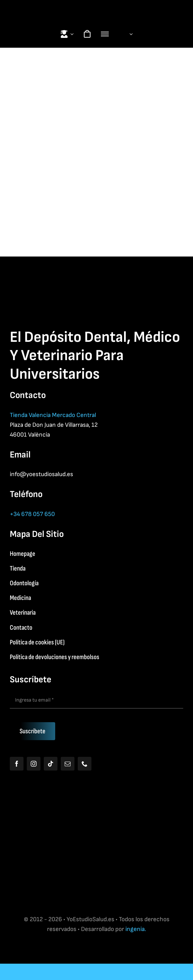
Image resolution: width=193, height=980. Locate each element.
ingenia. (136, 929)
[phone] (85, 764)
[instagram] (34, 764)
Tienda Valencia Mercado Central (53, 415)
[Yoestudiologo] (97, 7)
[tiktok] (51, 764)
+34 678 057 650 (32, 514)
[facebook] (17, 764)
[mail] (68, 764)
